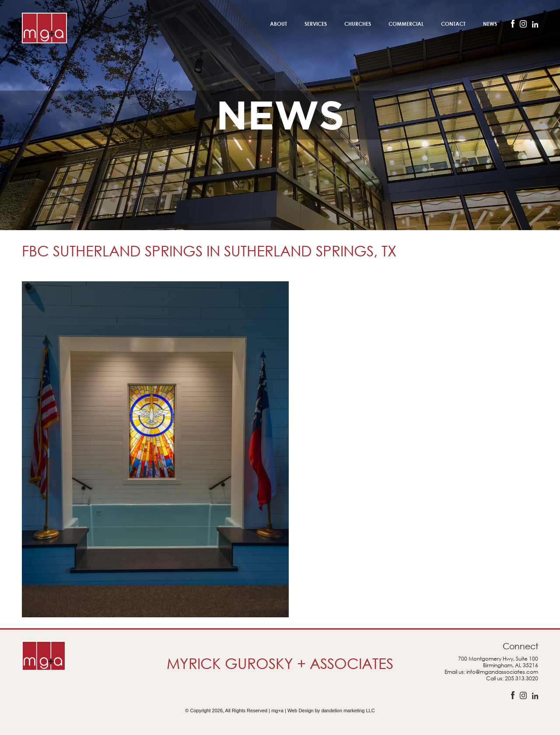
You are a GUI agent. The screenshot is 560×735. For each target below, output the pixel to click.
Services (316, 24)
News (490, 24)
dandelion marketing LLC (348, 710)
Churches (358, 24)
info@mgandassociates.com (502, 672)
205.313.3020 (521, 678)
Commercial (406, 24)
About (278, 24)
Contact (453, 24)
